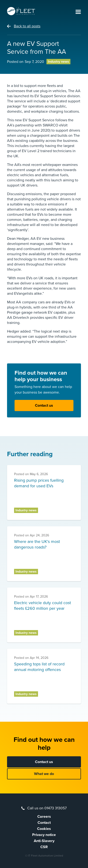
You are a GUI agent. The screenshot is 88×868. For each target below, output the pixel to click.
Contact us (44, 405)
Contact (44, 823)
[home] (21, 11)
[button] (78, 12)
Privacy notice (44, 835)
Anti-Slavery (44, 841)
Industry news (58, 62)
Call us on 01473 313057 (47, 808)
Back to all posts (27, 26)
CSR (44, 847)
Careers (44, 817)
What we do (44, 774)
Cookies (44, 829)
